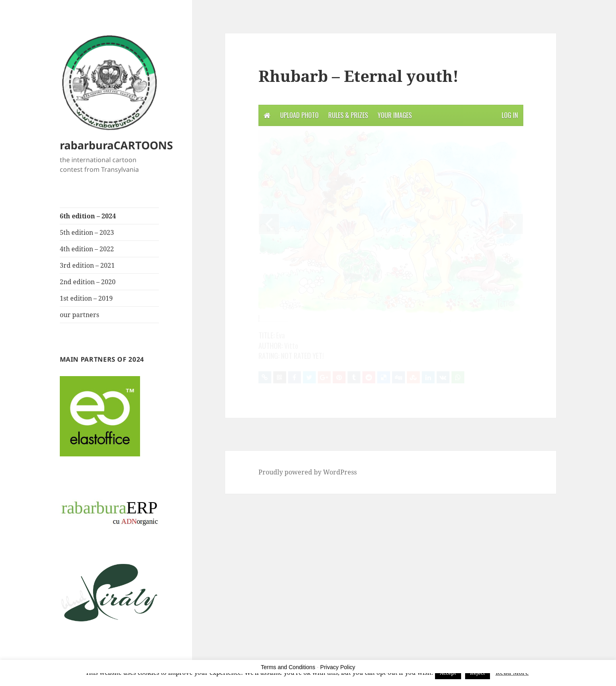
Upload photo (299, 115)
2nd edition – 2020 (88, 282)
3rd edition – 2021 (87, 265)
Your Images (395, 115)
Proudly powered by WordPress (308, 472)
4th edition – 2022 (87, 249)
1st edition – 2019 (86, 298)
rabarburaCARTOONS (116, 145)
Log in (510, 115)
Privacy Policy (338, 667)
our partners (79, 315)
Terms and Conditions (288, 667)
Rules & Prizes (348, 115)
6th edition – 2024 (88, 216)
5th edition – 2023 (87, 232)
